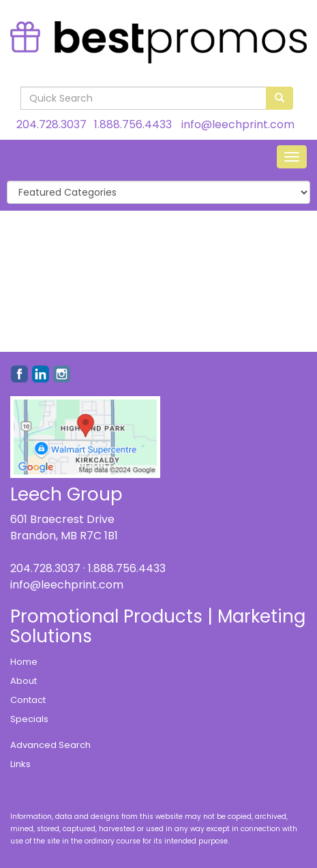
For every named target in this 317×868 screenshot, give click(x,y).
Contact (28, 700)
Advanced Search (50, 745)
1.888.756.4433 (133, 124)
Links (20, 764)
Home (24, 662)
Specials (29, 719)
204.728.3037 (51, 124)
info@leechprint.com (238, 124)
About (24, 681)
